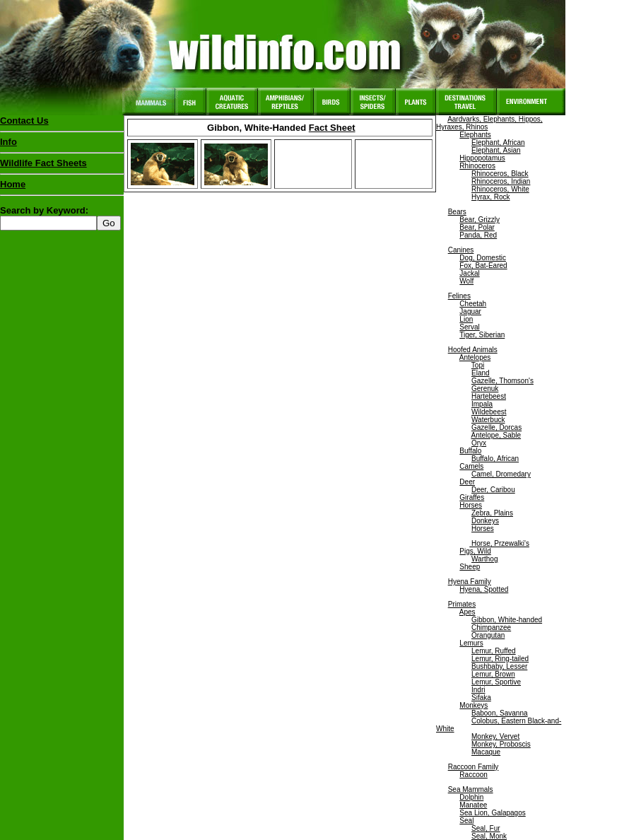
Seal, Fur (486, 828)
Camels (471, 466)
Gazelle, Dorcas (496, 427)
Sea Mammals (471, 789)
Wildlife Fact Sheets (62, 166)
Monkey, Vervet (495, 736)
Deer (467, 482)
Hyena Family (470, 582)
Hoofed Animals (473, 350)
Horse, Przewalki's (499, 543)
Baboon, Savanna (500, 713)
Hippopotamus (482, 158)
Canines (461, 250)
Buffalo (470, 451)
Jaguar (470, 311)
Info (8, 142)
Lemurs (471, 643)
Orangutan (488, 635)
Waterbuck (488, 420)
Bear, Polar (477, 227)
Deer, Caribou (493, 490)
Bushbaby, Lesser (499, 666)
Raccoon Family (474, 767)
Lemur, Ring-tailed (500, 659)
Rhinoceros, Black (500, 174)
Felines (459, 296)
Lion (466, 319)
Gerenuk (485, 389)
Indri (478, 690)
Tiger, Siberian (482, 335)
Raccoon (473, 775)
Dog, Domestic (483, 258)
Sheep (470, 567)
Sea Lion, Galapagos (492, 813)
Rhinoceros (477, 166)
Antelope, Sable (496, 435)
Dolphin (471, 797)
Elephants (475, 135)
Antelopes (475, 357)
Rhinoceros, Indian (501, 181)
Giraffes (472, 497)
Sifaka (481, 698)
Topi (478, 365)
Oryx (479, 443)
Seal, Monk (489, 836)
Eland (481, 373)
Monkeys (474, 705)
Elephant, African (498, 142)
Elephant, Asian (496, 150)
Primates (462, 604)
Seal (466, 821)
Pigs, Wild (475, 551)
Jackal (469, 273)
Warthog (484, 559)
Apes (467, 612)
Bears (457, 212)
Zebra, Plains (492, 513)
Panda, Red (478, 235)
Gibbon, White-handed (507, 620)
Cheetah (473, 304)
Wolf (466, 281)
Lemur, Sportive (496, 682)
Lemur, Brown (493, 674)
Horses (471, 505)
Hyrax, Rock (490, 197)
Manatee (473, 805)
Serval (469, 327)
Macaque (486, 752)
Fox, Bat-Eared (483, 266)
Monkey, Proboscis (501, 744)
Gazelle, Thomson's (502, 381)
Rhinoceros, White (500, 189)
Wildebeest (489, 412)
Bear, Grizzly (480, 220)
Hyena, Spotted (484, 589)
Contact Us (24, 121)
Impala (482, 404)
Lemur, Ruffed (494, 651)
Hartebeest (489, 396)
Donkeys (485, 521)
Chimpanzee (491, 628)
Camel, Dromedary (501, 474)
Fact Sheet (332, 128)
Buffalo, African (495, 459)
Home (13, 184)
